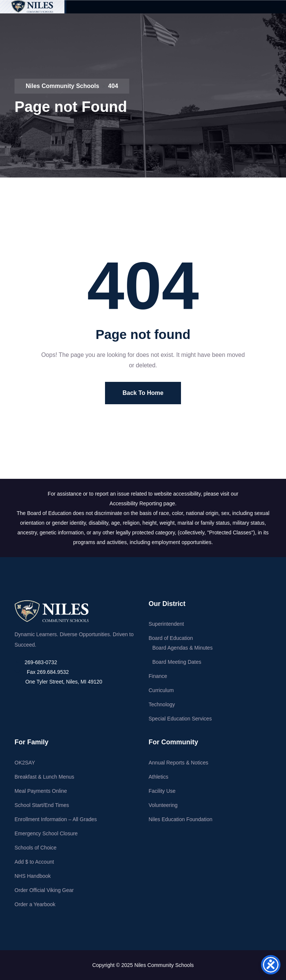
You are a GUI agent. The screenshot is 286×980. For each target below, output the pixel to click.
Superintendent (166, 624)
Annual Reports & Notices (178, 763)
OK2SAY (25, 763)
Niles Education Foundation (180, 819)
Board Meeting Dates (177, 662)
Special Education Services (180, 719)
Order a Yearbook (35, 904)
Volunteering (163, 805)
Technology (162, 704)
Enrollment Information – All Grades (56, 819)
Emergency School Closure (46, 833)
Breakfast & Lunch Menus (44, 777)
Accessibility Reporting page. (143, 503)
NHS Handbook (33, 876)
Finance (158, 676)
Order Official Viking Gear (44, 890)
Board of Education (171, 638)
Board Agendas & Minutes (182, 648)
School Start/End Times (42, 805)
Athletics (158, 777)
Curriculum (161, 690)
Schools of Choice (36, 848)
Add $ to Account (34, 862)
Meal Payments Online (41, 791)
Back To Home (143, 393)
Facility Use (162, 791)
